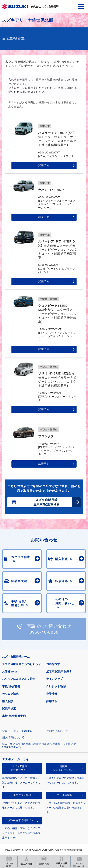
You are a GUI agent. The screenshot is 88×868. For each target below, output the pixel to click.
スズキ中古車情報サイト (20, 820)
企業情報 (52, 694)
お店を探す (53, 664)
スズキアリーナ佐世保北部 (28, 20)
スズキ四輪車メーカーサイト (20, 768)
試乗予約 (44, 165)
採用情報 (52, 701)
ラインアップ (54, 679)
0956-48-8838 (44, 632)
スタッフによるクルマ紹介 (19, 679)
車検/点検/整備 (11, 686)
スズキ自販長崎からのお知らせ (21, 664)
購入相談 (8, 701)
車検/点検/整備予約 (14, 716)
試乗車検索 (9, 708)
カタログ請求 (10, 694)
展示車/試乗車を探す (59, 672)
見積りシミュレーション (63, 768)
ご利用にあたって (57, 731)
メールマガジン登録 (20, 795)
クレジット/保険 (56, 686)
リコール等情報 (63, 795)
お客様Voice (10, 672)
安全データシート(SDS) (17, 731)
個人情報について (13, 737)
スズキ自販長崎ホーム (16, 657)
